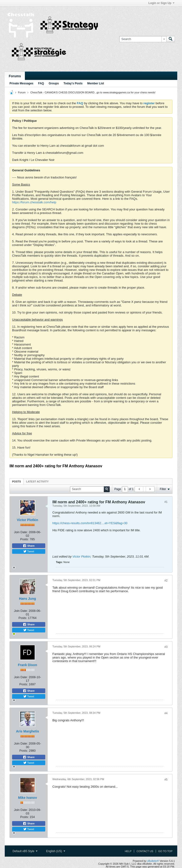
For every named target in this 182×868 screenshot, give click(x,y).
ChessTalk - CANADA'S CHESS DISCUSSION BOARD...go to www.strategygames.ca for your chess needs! (93, 92)
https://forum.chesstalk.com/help (34, 202)
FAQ (41, 83)
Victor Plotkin (27, 520)
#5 (166, 780)
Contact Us (145, 851)
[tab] (16, 481)
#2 (166, 581)
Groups (54, 83)
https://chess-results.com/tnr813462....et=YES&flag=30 (90, 523)
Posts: (24, 539)
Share (29, 546)
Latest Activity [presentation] (37, 482)
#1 (166, 502)
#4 (166, 713)
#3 (166, 647)
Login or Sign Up (161, 3)
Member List (96, 83)
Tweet (29, 551)
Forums (15, 76)
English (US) (56, 851)
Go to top (165, 851)
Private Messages (21, 83)
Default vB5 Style (25, 851)
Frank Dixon (28, 665)
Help (128, 851)
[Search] (143, 39)
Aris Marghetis (27, 731)
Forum (22, 92)
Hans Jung (27, 599)
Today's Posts (73, 83)
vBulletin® (153, 861)
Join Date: (21, 532)
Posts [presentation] (16, 482)
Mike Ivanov (27, 798)
